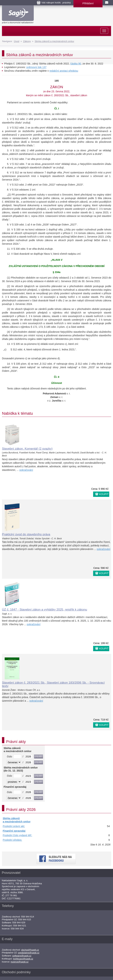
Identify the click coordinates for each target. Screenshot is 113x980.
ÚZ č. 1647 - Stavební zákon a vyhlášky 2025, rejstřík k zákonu (45, 610)
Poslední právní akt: (14, 826)
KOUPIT (104, 494)
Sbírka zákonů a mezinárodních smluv (54, 41)
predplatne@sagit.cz (29, 953)
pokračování (26, 470)
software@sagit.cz (22, 956)
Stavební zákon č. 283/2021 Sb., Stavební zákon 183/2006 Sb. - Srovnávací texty (53, 684)
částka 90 (76, 64)
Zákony (27, 41)
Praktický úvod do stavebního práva (26, 534)
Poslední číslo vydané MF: (17, 835)
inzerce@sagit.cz (20, 962)
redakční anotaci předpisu (64, 71)
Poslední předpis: (12, 840)
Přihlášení (88, 3)
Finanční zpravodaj (14, 831)
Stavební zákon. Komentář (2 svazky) (27, 449)
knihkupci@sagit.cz (23, 959)
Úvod (16, 41)
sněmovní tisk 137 (36, 67)
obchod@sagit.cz (30, 950)
